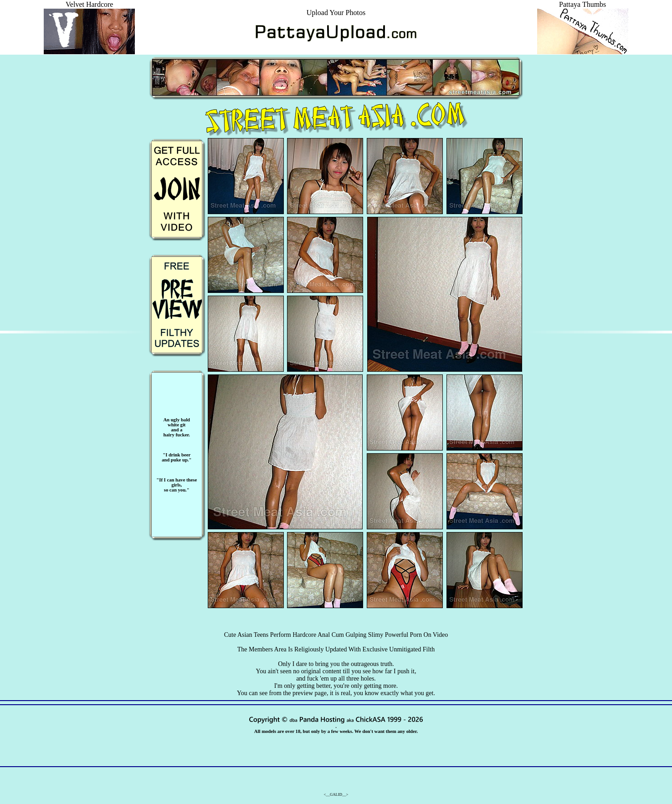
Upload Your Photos (336, 13)
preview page (310, 693)
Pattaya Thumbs (583, 8)
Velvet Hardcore (89, 8)
